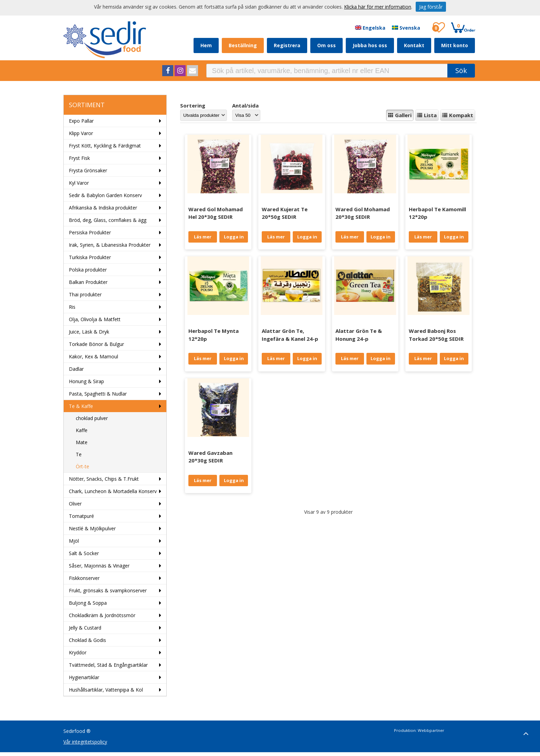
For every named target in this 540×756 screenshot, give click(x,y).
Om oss (326, 45)
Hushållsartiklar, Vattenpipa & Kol (106, 690)
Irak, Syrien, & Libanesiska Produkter (110, 245)
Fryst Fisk (79, 158)
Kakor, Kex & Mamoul (94, 356)
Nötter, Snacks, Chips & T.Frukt (104, 479)
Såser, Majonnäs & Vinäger (99, 566)
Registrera (287, 45)
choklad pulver (92, 418)
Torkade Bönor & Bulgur (96, 344)
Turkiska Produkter (90, 257)
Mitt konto (455, 45)
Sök (461, 70)
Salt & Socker (84, 553)
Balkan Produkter (88, 282)
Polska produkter (88, 270)
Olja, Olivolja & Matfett (95, 319)
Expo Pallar (81, 121)
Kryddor (78, 652)
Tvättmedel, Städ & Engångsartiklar (108, 665)
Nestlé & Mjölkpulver (92, 528)
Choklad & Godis (87, 640)
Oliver (75, 504)
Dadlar (76, 369)
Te (79, 454)
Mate (82, 442)
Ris (72, 307)
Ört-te (82, 466)
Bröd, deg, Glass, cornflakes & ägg (108, 220)
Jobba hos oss (370, 45)
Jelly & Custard (85, 628)
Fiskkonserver (84, 578)
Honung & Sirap (86, 381)
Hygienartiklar (84, 677)
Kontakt (414, 45)
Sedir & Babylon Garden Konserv (105, 195)
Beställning (243, 45)
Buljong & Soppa (88, 603)
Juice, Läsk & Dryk (89, 332)
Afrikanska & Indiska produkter (103, 208)
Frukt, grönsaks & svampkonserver (108, 590)
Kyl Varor (79, 183)
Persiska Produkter (90, 232)
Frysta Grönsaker (88, 170)
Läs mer (203, 237)
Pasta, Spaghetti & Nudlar (98, 394)
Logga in (234, 237)
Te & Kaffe (81, 406)
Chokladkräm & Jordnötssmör (102, 615)
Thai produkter (85, 294)
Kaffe (82, 430)
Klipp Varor (81, 133)
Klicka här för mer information (378, 7)
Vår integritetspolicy (85, 742)
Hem (206, 45)
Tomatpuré (81, 516)
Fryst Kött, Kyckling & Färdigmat (105, 146)
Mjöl (74, 541)
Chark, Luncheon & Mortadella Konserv (113, 491)
